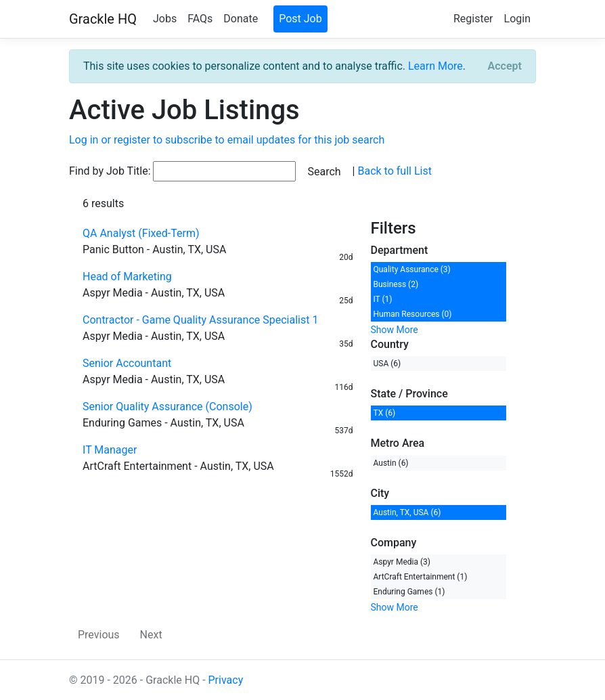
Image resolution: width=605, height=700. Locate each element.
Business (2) (396, 284)
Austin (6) (391, 463)
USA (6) (387, 364)
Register (473, 19)
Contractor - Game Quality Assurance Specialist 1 (200, 320)
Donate (241, 19)
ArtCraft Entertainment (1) (421, 577)
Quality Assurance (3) (412, 269)
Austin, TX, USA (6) (407, 512)
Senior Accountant (127, 363)
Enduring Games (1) (409, 592)
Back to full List (394, 171)
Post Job (300, 19)
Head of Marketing (127, 277)
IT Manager (110, 450)
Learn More (435, 66)
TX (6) (385, 413)
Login (517, 19)
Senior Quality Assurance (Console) (167, 407)
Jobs (165, 19)
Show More (395, 330)
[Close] (505, 66)
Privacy (226, 680)
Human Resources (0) (413, 314)
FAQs (200, 19)
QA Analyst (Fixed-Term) (141, 233)
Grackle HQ (103, 19)
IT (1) (383, 299)
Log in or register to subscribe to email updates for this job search (227, 140)
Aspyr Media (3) (402, 562)
